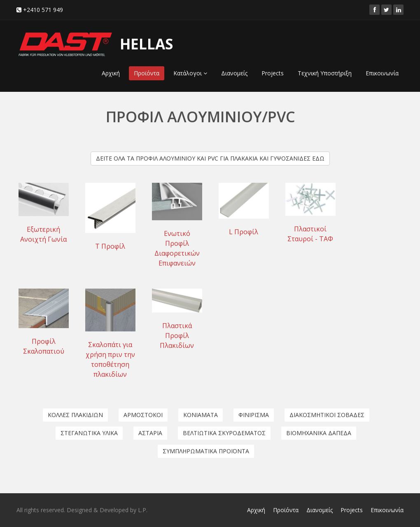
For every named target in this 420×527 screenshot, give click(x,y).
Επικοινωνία (382, 73)
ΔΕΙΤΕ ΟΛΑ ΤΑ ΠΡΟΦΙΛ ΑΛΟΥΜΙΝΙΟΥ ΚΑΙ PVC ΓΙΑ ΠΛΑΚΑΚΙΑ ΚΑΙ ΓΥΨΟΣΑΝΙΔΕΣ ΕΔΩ (210, 158)
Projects (273, 73)
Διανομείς (234, 73)
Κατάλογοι (190, 73)
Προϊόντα (147, 73)
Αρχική (111, 73)
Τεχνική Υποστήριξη (325, 73)
